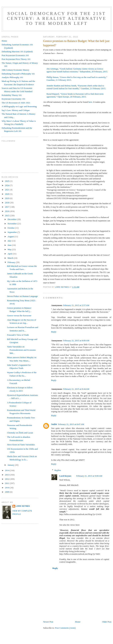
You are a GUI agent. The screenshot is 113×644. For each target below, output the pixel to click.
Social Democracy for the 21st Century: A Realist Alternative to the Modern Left (57, 18)
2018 (7, 203)
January (11, 465)
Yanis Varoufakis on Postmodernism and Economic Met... (21, 350)
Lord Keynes (65, 476)
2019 (7, 198)
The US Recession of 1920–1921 (16, 103)
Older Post (107, 622)
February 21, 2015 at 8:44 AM (76, 389)
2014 (7, 470)
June (10, 245)
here (90, 102)
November (12, 224)
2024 (7, 185)
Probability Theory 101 (12, 95)
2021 (7, 190)
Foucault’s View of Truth (18, 335)
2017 (7, 207)
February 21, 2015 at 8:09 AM (76, 341)
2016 (7, 211)
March (11, 258)
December (12, 219)
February (12, 262)
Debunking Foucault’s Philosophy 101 (18, 74)
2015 (7, 215)
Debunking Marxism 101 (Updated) (17, 52)
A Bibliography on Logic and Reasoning (19, 106)
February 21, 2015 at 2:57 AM (76, 305)
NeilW (54, 424)
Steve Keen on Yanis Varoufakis (21, 445)
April (10, 254)
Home (78, 622)
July (10, 241)
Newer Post (48, 622)
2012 (7, 479)
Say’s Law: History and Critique (16, 110)
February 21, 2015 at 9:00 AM (89, 476)
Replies (58, 470)
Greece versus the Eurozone (19, 316)
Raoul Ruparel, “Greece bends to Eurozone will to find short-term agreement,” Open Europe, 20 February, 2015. (75, 95)
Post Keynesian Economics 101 (15, 55)
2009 (7, 492)
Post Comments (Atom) (65, 628)
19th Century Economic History (15, 70)
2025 (7, 181)
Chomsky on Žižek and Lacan (20, 433)
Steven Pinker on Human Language (22, 296)
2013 (7, 475)
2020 (7, 194)
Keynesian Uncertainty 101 (13, 99)
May (10, 249)
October (11, 228)
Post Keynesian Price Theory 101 (16, 59)
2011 (7, 483)
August (11, 236)
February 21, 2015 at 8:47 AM (71, 424)
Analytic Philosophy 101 (12, 77)
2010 (7, 488)
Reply (54, 332)
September (13, 232)
